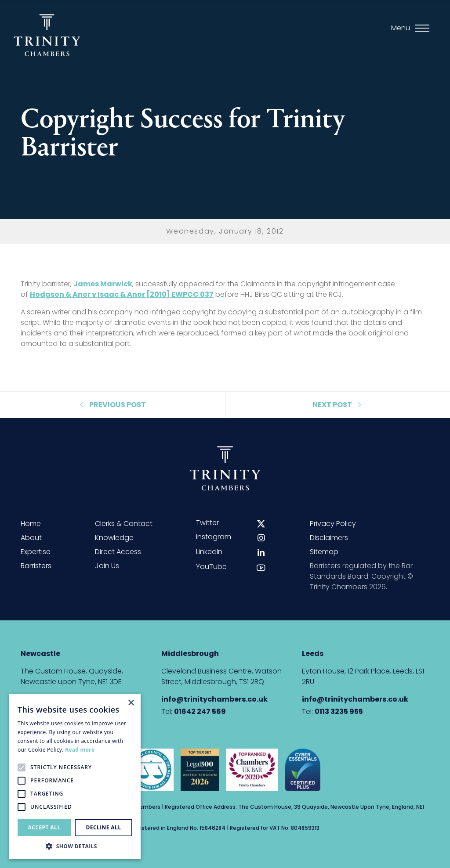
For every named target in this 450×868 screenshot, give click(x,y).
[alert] (75, 776)
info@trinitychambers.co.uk (214, 699)
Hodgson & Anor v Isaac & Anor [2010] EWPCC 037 (122, 294)
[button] (75, 846)
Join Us (107, 566)
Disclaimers (329, 538)
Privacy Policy (333, 524)
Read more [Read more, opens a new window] (80, 750)
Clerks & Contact (124, 524)
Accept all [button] (44, 827)
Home (31, 524)
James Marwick (103, 284)
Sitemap (324, 552)
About (31, 538)
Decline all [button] (104, 827)
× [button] (131, 703)
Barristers (36, 566)
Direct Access (118, 552)
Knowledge (114, 538)
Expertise (36, 552)
